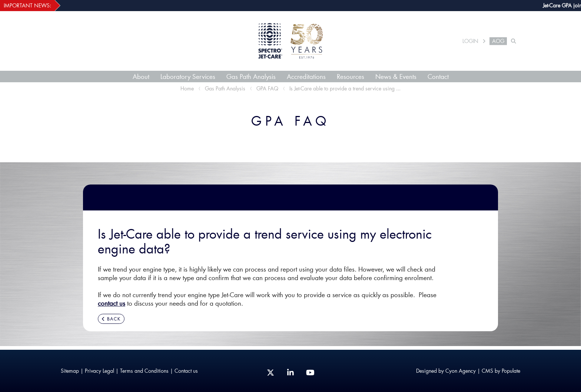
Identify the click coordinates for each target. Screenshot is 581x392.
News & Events (396, 76)
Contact (438, 76)
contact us (112, 303)
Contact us (186, 371)
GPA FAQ (267, 88)
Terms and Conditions (144, 371)
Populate (511, 371)
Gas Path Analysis (251, 76)
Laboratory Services (188, 76)
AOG (498, 41)
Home (187, 88)
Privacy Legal (99, 371)
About (141, 76)
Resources (351, 76)
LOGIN (470, 41)
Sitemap (70, 371)
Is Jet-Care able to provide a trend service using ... (345, 88)
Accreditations (306, 76)
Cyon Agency (461, 371)
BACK (111, 319)
